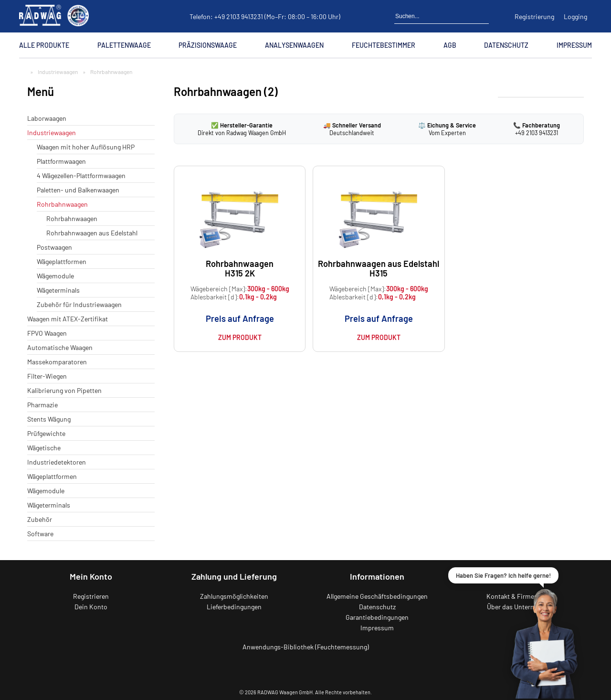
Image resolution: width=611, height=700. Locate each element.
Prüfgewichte (46, 433)
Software (40, 534)
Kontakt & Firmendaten (521, 596)
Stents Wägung (49, 419)
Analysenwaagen (294, 45)
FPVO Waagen (47, 333)
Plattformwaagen (61, 161)
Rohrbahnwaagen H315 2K (240, 268)
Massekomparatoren (57, 362)
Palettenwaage (124, 45)
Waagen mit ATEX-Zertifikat (68, 319)
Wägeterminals (58, 290)
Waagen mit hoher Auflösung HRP (86, 147)
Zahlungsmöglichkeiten (234, 596)
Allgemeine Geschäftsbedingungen (377, 596)
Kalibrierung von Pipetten (64, 390)
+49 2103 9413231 (239, 16)
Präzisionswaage (208, 45)
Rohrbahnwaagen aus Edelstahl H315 (379, 268)
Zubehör (40, 519)
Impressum (574, 45)
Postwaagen (54, 247)
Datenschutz (506, 45)
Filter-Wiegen (47, 376)
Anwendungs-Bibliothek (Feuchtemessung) (306, 647)
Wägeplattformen (62, 261)
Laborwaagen (47, 118)
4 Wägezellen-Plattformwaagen (81, 175)
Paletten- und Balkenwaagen (78, 190)
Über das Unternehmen (521, 607)
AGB (450, 45)
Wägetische (44, 448)
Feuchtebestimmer (384, 45)
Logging (575, 16)
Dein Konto (91, 607)
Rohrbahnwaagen (62, 204)
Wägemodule (55, 276)
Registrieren (91, 596)
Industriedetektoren (57, 462)
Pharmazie (42, 405)
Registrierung (534, 16)
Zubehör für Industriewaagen (79, 304)
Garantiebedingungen (377, 617)
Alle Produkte (44, 45)
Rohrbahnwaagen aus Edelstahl (92, 233)
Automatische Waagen (60, 347)
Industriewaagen (58, 72)
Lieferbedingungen (234, 607)
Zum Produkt (240, 337)
